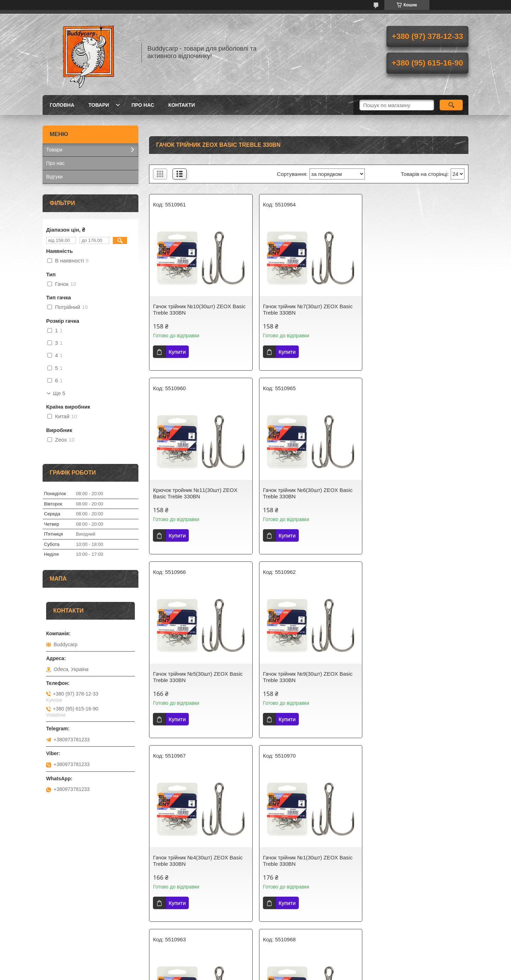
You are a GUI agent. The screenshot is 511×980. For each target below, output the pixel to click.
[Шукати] (451, 105)
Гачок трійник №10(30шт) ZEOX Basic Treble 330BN (199, 309)
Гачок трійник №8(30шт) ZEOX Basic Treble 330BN (415, 677)
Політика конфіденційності (295, 973)
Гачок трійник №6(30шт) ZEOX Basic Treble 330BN (198, 493)
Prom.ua (289, 967)
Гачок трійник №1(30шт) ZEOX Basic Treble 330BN (306, 677)
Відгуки (54, 177)
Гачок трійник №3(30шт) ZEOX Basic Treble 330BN (198, 861)
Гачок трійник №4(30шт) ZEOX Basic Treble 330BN (198, 677)
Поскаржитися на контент (240, 973)
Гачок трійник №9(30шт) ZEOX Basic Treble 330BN (415, 493)
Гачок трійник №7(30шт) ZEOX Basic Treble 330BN (306, 309)
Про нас (143, 105)
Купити (177, 352)
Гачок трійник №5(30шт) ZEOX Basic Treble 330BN (306, 493)
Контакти (182, 105)
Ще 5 (59, 393)
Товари (99, 105)
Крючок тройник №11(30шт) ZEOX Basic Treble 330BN (412, 309)
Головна (62, 105)
